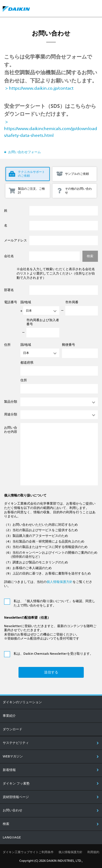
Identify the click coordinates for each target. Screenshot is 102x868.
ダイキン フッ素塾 (16, 783)
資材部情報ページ (16, 797)
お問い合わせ (13, 810)
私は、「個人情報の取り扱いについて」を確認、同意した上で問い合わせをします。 (54, 603)
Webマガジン (13, 756)
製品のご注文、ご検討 (31, 191)
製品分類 (11, 402)
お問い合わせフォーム (24, 152)
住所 (7, 345)
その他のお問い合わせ (78, 191)
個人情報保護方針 (60, 582)
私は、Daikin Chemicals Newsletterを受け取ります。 (53, 654)
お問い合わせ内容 (11, 430)
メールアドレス (16, 240)
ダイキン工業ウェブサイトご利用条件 (28, 852)
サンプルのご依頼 (77, 174)
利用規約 (93, 852)
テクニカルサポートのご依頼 (31, 174)
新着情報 (9, 770)
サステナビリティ (16, 743)
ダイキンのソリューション (22, 702)
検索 (6, 824)
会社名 (9, 256)
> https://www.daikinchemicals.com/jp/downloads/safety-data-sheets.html (51, 129)
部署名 (9, 290)
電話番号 (11, 302)
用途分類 (11, 414)
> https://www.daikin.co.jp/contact (39, 88)
